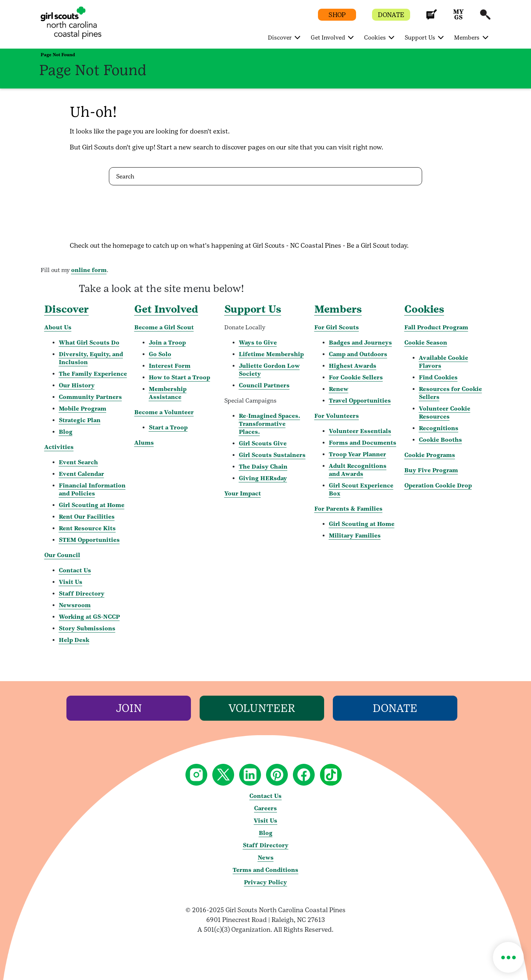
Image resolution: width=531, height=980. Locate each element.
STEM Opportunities (89, 540)
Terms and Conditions (265, 870)
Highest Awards (353, 366)
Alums (144, 443)
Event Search (78, 462)
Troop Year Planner (358, 454)
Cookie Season (426, 343)
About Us (58, 327)
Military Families (355, 536)
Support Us (253, 309)
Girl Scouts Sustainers (272, 455)
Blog (66, 432)
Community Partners (90, 397)
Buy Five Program (431, 470)
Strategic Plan (80, 420)
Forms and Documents (363, 443)
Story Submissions (87, 628)
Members (338, 309)
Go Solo (160, 354)
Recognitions (439, 428)
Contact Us (75, 570)
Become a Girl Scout (164, 327)
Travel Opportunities (360, 401)
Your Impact (243, 493)
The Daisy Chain (263, 467)
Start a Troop (168, 427)
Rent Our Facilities (87, 517)
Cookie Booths (440, 440)
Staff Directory (82, 594)
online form (89, 270)
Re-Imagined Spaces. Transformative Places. (269, 424)
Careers (265, 808)
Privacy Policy (265, 882)
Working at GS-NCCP (89, 617)
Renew (339, 389)
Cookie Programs (430, 455)
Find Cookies (438, 377)
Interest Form (170, 366)
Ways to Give (258, 343)
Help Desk (74, 640)
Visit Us (71, 582)
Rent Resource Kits (87, 528)
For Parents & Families (348, 509)
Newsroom (75, 605)
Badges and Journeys (360, 343)
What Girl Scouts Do (89, 343)
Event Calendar (81, 474)
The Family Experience (93, 374)
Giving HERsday (263, 478)
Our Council (62, 555)
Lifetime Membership (271, 354)
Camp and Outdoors (358, 354)
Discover (67, 309)
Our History (77, 385)
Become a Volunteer (164, 412)
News (266, 858)
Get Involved (166, 309)
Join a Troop (167, 343)
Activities (59, 447)
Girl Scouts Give (263, 443)
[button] (432, 18)
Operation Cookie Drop (438, 485)
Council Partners (264, 385)
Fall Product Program (436, 327)
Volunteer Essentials (360, 431)
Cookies (424, 309)
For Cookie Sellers (356, 377)
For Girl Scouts (337, 327)
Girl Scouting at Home (92, 505)
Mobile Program (83, 409)
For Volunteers (337, 416)
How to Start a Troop (179, 377)
